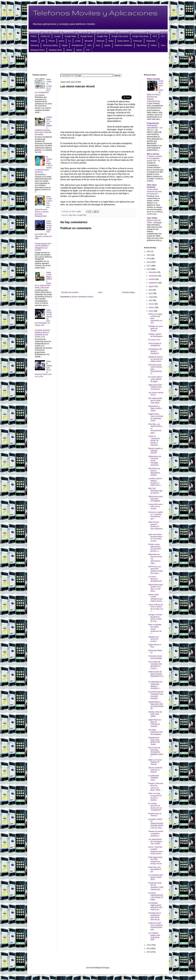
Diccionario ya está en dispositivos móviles (154, 472)
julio (151, 290)
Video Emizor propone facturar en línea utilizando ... (156, 526)
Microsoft (89, 41)
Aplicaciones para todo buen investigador (156, 499)
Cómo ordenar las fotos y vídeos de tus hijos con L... (156, 608)
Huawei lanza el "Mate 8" (155, 815)
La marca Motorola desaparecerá (155, 579)
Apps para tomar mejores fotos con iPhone (155, 387)
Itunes (61, 41)
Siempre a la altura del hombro (154, 639)
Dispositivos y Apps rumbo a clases (155, 408)
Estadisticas (155, 32)
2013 (149, 952)
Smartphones (77, 45)
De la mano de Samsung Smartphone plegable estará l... (156, 752)
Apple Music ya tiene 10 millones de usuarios (155, 723)
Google (57, 36)
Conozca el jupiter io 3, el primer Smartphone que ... (156, 515)
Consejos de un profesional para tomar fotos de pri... (155, 916)
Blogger (106, 968)
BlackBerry (124, 32)
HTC (163, 36)
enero (151, 311)
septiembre (154, 283)
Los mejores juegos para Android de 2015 (154, 936)
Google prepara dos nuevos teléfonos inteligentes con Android (43, 247)
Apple (94, 32)
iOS (43, 41)
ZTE (88, 50)
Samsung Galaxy (50, 45)
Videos (154, 45)
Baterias (111, 32)
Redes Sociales (154, 79)
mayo (151, 297)
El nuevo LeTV (154, 340)
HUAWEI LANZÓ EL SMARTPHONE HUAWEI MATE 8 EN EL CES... (156, 824)
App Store (83, 32)
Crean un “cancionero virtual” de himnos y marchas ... (154, 441)
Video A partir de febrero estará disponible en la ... (156, 675)
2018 (149, 262)
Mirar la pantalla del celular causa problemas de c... (155, 629)
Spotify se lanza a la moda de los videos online (156, 359)
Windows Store (55, 50)
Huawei (34, 41)
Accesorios (35, 32)
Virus (163, 45)
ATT (102, 32)
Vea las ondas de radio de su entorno (155, 770)
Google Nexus (87, 36)
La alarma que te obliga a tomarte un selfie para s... (155, 482)
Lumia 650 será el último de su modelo (156, 506)
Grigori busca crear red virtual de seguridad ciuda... (156, 417)
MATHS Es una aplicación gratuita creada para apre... (156, 570)
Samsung (35, 45)
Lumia (78, 41)
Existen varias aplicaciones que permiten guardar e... (155, 548)
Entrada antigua (129, 292)
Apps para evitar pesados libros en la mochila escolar (155, 538)
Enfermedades (139, 32)
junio (151, 293)
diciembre (153, 272)
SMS (89, 45)
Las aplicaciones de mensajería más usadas (155, 841)
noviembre (153, 276)
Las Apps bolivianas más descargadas (155, 732)
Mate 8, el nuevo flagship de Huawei (155, 762)
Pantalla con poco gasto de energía (156, 328)
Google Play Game (120, 36)
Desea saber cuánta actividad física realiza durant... (156, 598)
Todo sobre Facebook (152, 186)
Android (56, 32)
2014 (149, 948)
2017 (149, 266)
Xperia (79, 50)
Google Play (102, 36)
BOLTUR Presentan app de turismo (155, 491)
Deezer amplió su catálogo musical (155, 451)
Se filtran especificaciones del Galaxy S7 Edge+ (156, 896)
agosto (152, 286)
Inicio (100, 292)
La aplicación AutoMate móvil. (154, 778)
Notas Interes (123, 41)
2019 (149, 259)
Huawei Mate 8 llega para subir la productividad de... (156, 705)
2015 (149, 945)
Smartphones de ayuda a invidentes (155, 351)
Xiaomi (69, 50)
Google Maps (70, 36)
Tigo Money (142, 45)
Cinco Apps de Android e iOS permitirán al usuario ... (155, 665)
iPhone (52, 41)
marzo (152, 304)
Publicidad (151, 41)
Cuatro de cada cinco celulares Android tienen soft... (155, 926)
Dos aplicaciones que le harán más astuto (155, 400)
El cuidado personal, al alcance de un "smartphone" (155, 807)
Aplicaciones (69, 32)
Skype (65, 45)
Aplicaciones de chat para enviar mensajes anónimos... (155, 461)
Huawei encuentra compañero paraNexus (156, 833)
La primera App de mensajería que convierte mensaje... (156, 695)
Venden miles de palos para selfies (155, 714)
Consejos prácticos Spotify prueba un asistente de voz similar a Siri (43, 333)
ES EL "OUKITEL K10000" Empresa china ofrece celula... (156, 850)
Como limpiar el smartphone (155, 344)
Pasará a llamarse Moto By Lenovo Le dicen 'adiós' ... (156, 787)
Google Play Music (140, 36)
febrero (152, 307)
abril (151, 300)
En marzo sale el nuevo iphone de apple (155, 379)
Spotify (107, 45)
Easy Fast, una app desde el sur (155, 869)
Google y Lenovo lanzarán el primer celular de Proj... (155, 618)
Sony (98, 45)
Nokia (111, 41)
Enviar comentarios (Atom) (83, 297)
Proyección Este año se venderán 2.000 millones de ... (156, 886)
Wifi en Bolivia (153, 154)
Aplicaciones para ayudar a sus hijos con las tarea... (156, 588)
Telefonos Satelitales (123, 45)
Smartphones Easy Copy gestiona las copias (154, 741)
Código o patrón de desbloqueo (155, 335)
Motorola (100, 41)
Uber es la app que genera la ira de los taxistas (155, 797)
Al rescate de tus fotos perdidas (155, 657)
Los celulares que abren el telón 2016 (156, 877)
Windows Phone (38, 50)
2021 (149, 251)
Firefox (34, 36)
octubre (152, 279)
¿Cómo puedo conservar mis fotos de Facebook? (154, 192)
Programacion (153, 123)
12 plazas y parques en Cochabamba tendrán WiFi (155, 158)
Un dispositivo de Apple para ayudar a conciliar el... (155, 685)
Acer (46, 32)
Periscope (138, 41)
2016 (149, 269)
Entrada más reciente (70, 292)
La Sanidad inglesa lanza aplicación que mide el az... (155, 906)
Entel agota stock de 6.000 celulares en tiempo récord (155, 860)
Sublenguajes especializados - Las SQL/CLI (155, 128)
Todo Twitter (152, 218)
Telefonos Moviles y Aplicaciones (95, 13)
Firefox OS (45, 36)
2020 (149, 255)
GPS (155, 36)
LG (70, 41)
